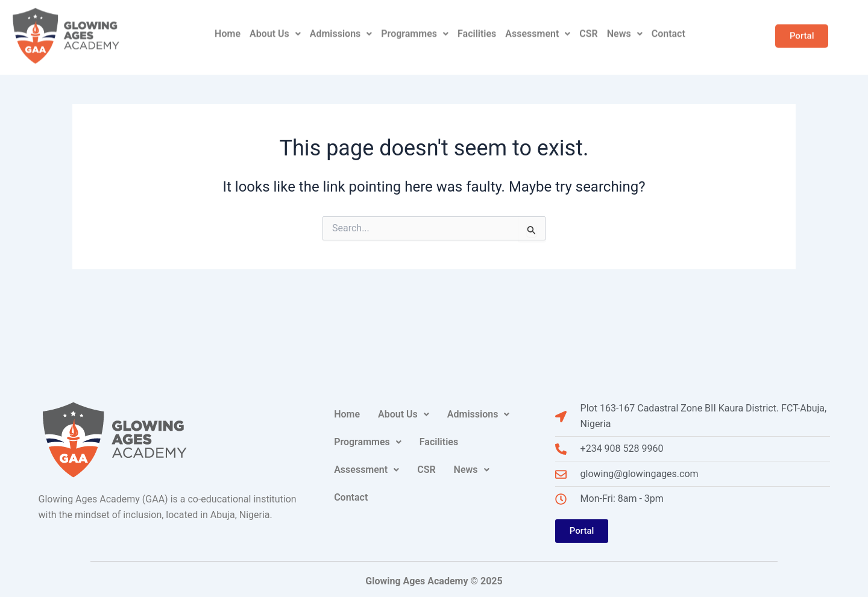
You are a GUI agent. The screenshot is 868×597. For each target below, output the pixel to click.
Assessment (538, 24)
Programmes (415, 24)
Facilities (477, 24)
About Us (275, 24)
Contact (668, 24)
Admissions (341, 24)
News (625, 24)
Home (228, 24)
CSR (588, 24)
